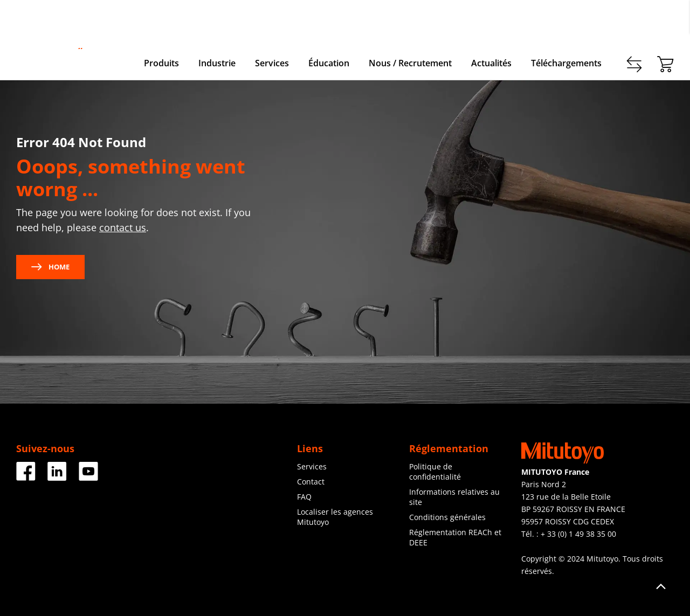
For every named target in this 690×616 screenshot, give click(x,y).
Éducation (329, 63)
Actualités (491, 63)
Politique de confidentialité (435, 472)
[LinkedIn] (57, 477)
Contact (578, 22)
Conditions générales (447, 517)
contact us (123, 227)
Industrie (217, 63)
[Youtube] (88, 477)
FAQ (304, 497)
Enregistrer (624, 22)
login (665, 22)
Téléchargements (566, 63)
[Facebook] (26, 477)
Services (272, 63)
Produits (161, 63)
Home (50, 267)
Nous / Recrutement (410, 63)
